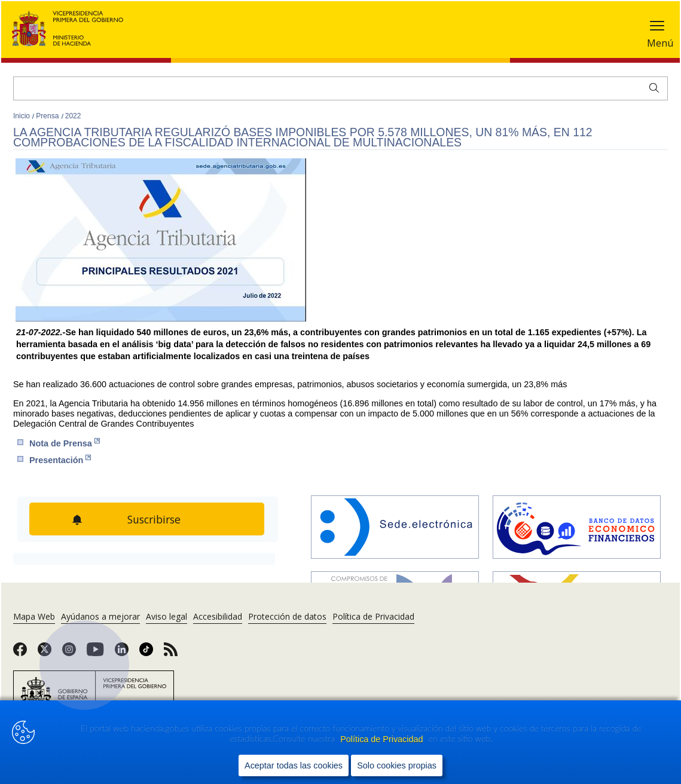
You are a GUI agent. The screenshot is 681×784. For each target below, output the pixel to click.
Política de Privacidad (383, 739)
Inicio (22, 116)
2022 (73, 116)
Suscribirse (155, 519)
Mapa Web (34, 616)
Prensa (48, 116)
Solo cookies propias (397, 765)
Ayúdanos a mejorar (100, 616)
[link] (20, 653)
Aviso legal (167, 616)
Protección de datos (287, 616)
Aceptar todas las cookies (294, 765)
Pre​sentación (60, 460)
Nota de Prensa (65, 443)
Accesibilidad (218, 616)
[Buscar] (340, 88)
